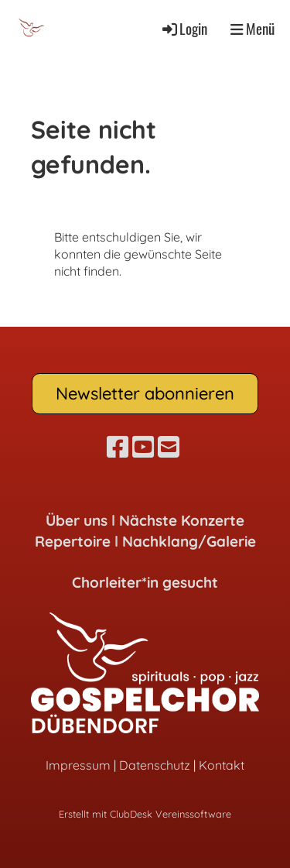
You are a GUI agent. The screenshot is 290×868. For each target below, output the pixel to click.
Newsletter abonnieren (145, 393)
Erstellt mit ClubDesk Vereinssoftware (145, 814)
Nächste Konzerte (182, 520)
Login (184, 28)
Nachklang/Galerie (189, 541)
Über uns (77, 520)
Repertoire (73, 541)
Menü (252, 29)
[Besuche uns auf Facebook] (118, 447)
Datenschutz (155, 765)
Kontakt (222, 765)
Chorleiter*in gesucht (145, 582)
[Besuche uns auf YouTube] (143, 447)
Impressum (78, 765)
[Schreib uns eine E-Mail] (169, 447)
